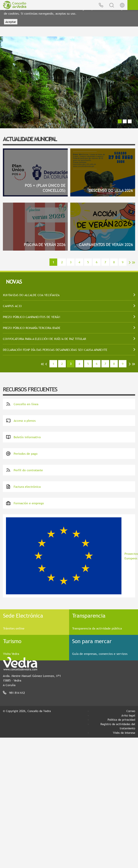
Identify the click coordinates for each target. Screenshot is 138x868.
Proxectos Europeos (71, 556)
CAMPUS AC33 (12, 306)
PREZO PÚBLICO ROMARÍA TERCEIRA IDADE (32, 328)
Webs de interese (124, 733)
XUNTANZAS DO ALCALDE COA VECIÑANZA (31, 295)
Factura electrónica (23, 487)
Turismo (12, 641)
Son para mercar (92, 641)
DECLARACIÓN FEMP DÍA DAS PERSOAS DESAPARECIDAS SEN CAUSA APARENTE (55, 350)
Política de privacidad (121, 720)
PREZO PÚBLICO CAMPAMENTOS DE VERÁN (31, 317)
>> (134, 263)
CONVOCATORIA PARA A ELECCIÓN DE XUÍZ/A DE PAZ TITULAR (44, 339)
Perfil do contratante (24, 470)
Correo (131, 711)
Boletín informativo (23, 437)
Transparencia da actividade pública (97, 628)
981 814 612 (17, 693)
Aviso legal (128, 715)
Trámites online (14, 628)
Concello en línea (22, 404)
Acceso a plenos (21, 421)
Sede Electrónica (23, 615)
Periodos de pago (22, 454)
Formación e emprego (25, 503)
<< (42, 364)
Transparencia (89, 615)
